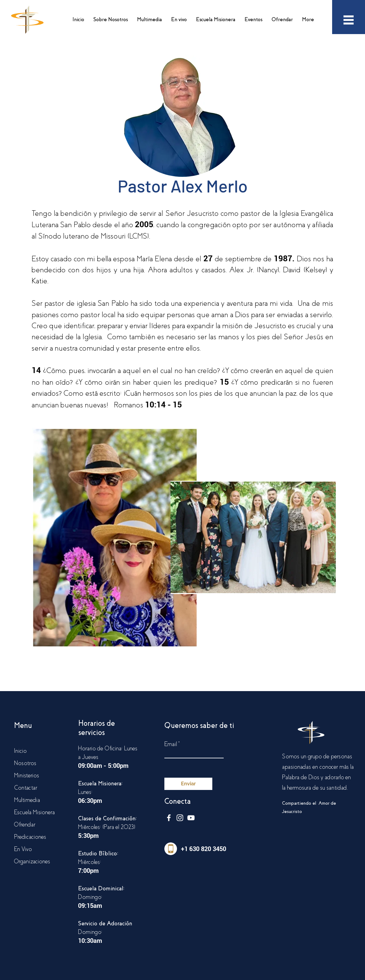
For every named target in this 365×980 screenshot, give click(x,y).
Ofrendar (25, 824)
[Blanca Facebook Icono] (169, 818)
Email (171, 744)
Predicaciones (30, 837)
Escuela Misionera (34, 812)
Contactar (26, 788)
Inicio (20, 751)
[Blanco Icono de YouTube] (191, 818)
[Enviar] (188, 784)
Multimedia (27, 800)
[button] (111, 19)
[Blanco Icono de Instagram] (180, 818)
